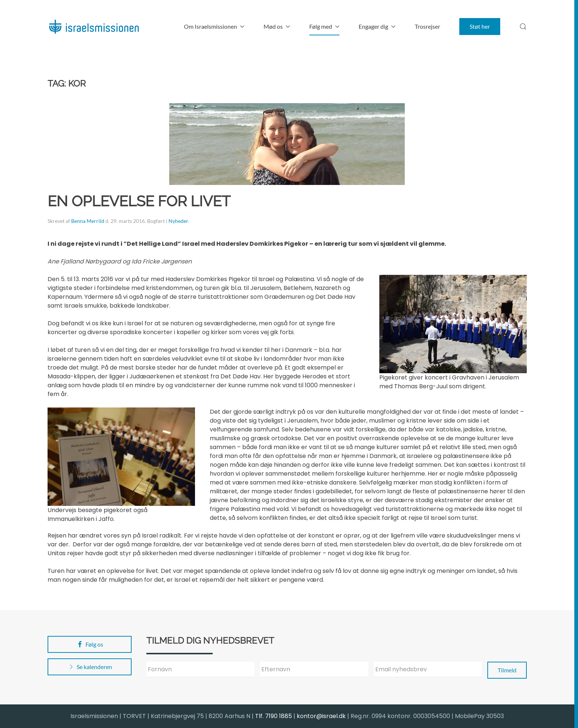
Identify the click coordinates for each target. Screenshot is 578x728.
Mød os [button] (277, 26)
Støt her (480, 26)
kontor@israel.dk (321, 716)
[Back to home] (94, 27)
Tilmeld (507, 670)
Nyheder (178, 221)
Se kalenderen (90, 667)
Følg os (90, 644)
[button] (523, 27)
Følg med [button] (324, 26)
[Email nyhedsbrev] (428, 669)
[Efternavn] (314, 669)
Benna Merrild (88, 221)
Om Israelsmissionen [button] (214, 26)
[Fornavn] (200, 669)
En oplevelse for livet (139, 201)
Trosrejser (427, 26)
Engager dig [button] (377, 26)
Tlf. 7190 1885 (274, 716)
